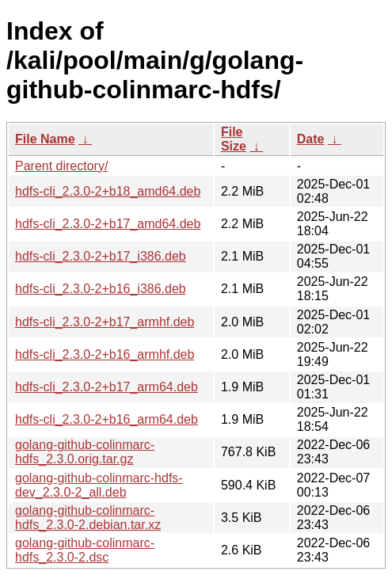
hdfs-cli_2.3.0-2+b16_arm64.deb (107, 419)
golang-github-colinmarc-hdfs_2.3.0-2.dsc (85, 550)
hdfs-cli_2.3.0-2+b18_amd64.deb (108, 191)
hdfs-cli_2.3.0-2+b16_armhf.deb (105, 354)
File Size (234, 139)
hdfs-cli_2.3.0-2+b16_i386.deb (101, 289)
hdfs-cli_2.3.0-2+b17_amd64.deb (108, 224)
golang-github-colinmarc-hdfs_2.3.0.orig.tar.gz (85, 452)
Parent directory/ (61, 166)
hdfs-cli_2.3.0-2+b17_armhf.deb (105, 322)
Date (311, 139)
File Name (45, 139)
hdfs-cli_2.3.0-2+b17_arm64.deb (107, 387)
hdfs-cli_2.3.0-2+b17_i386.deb (101, 256)
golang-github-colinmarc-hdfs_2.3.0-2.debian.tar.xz (88, 518)
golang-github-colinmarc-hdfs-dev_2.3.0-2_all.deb (99, 485)
